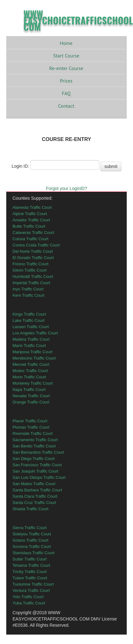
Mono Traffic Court (29, 377)
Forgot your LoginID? (67, 188)
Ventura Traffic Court (31, 590)
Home (66, 43)
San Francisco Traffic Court (37, 465)
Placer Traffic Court (30, 421)
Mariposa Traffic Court (33, 352)
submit (111, 166)
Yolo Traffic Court (28, 597)
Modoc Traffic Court (30, 371)
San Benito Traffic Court (34, 446)
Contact (66, 106)
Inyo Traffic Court (28, 289)
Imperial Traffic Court (31, 283)
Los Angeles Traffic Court (35, 333)
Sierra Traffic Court (30, 528)
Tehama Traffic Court (31, 565)
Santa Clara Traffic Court (35, 496)
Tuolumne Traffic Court (33, 584)
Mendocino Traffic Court (34, 358)
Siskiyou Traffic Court (32, 534)
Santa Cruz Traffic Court (34, 503)
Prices (66, 81)
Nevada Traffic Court (31, 396)
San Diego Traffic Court (34, 459)
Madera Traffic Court (31, 339)
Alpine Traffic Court (30, 214)
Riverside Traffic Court (33, 433)
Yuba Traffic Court (29, 603)
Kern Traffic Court (28, 295)
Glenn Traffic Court (30, 270)
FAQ (66, 93)
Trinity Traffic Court (30, 572)
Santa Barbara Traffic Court (37, 490)
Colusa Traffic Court (31, 239)
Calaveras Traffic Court (33, 233)
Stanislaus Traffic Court (33, 553)
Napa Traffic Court (29, 390)
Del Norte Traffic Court (33, 251)
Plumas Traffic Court (31, 427)
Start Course (66, 56)
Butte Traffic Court (29, 226)
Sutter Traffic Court (30, 559)
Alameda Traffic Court (32, 207)
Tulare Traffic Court (30, 578)
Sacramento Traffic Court (35, 440)
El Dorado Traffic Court (33, 258)
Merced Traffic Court (31, 364)
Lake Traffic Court (28, 320)
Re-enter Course (66, 68)
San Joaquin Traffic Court (35, 471)
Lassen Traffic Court (31, 327)
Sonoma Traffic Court (32, 547)
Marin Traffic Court (29, 346)
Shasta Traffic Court (31, 509)
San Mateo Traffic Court (34, 484)
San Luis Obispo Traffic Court (39, 477)
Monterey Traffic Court (33, 383)
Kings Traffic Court (29, 314)
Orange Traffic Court (31, 402)
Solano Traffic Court (31, 540)
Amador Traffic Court (31, 220)
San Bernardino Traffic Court (38, 452)
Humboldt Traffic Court (33, 276)
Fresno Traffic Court (31, 264)
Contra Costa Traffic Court (36, 245)
